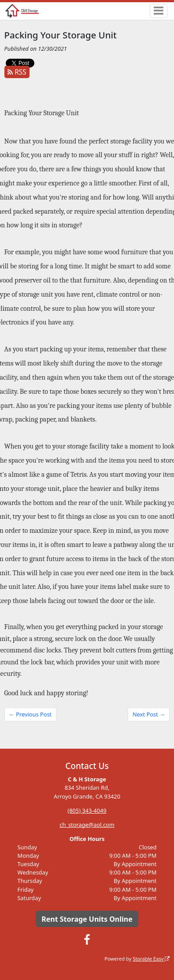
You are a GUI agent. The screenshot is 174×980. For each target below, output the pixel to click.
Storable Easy (151, 959)
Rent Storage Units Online (87, 919)
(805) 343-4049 (87, 810)
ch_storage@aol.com (87, 825)
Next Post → (149, 714)
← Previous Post (30, 714)
